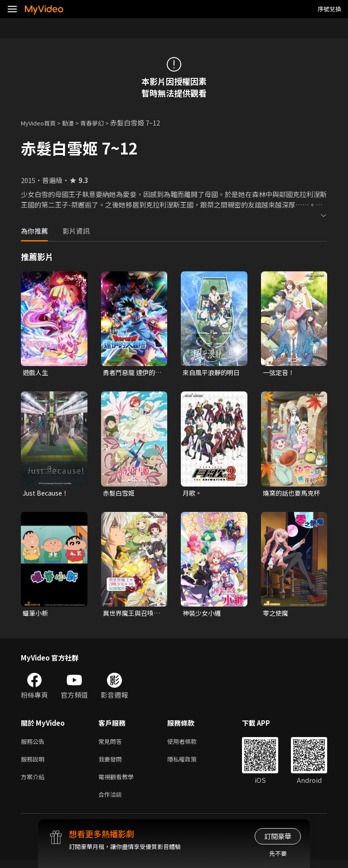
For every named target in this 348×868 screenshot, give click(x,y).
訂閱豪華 (278, 836)
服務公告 (34, 745)
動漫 (75, 123)
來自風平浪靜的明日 (210, 373)
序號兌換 (329, 9)
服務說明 (34, 764)
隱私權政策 (190, 764)
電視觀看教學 (119, 783)
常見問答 (112, 745)
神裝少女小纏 (203, 615)
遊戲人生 (36, 373)
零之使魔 (276, 615)
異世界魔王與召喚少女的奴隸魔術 (130, 615)
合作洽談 (112, 802)
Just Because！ (47, 494)
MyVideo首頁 (41, 123)
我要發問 (112, 764)
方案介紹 (34, 783)
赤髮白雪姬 (120, 494)
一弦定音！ (280, 373)
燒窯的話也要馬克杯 (290, 494)
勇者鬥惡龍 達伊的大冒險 (131, 373)
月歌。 (193, 494)
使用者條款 (190, 745)
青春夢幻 (102, 123)
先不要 (278, 853)
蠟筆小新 (36, 615)
